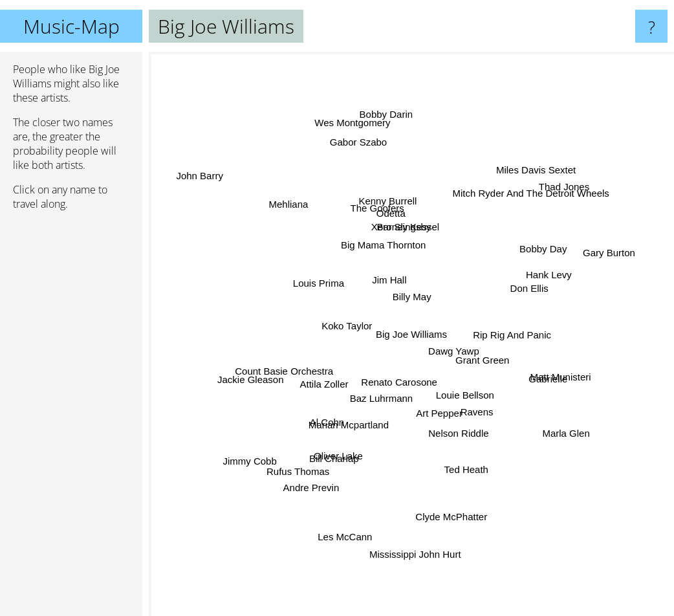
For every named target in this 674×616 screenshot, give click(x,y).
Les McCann (349, 534)
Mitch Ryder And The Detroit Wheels (517, 209)
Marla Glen (554, 425)
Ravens (471, 405)
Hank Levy (540, 279)
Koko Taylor (348, 328)
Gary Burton (603, 260)
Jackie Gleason (251, 374)
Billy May (408, 288)
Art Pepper (440, 415)
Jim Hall (382, 275)
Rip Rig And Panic (503, 333)
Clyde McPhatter (449, 505)
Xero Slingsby (405, 231)
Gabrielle (535, 374)
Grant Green (484, 371)
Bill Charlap (325, 466)
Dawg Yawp (456, 348)
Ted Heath (473, 463)
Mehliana (300, 216)
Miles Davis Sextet (527, 188)
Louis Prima (312, 290)
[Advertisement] (71, 419)
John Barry (208, 182)
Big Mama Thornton (381, 252)
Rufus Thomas (310, 456)
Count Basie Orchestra (288, 363)
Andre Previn (312, 480)
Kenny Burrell (387, 200)
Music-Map (71, 26)
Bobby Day (531, 256)
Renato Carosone (403, 387)
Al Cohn (330, 413)
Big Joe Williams (411, 334)
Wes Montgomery (350, 122)
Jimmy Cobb (256, 456)
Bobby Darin (388, 132)
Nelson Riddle (473, 425)
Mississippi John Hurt (415, 530)
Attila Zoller (320, 396)
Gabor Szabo (364, 158)
